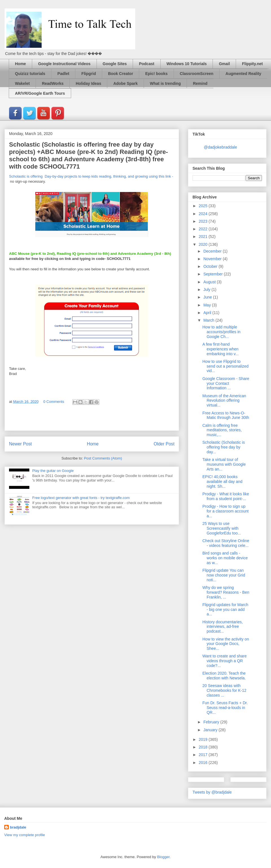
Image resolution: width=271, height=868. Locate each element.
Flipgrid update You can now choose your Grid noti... (224, 575)
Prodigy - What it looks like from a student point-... (226, 496)
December (213, 251)
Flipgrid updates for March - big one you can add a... (225, 609)
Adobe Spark (125, 83)
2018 (204, 747)
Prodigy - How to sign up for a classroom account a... (226, 511)
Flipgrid (88, 74)
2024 (204, 214)
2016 (204, 763)
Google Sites (115, 64)
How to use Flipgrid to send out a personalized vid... (226, 366)
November (213, 259)
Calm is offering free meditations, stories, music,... (222, 430)
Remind (200, 83)
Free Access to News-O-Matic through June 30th (226, 415)
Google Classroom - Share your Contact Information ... (226, 383)
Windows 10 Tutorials (187, 64)
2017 (204, 755)
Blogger (163, 857)
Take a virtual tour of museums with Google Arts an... (224, 464)
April (208, 313)
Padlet (63, 74)
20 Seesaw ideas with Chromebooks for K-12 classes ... (224, 690)
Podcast (147, 64)
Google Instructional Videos (64, 64)
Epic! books (156, 74)
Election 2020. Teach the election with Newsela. (224, 676)
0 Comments (54, 402)
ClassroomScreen (197, 74)
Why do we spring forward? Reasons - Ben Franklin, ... (226, 592)
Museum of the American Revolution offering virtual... (224, 401)
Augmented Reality (243, 74)
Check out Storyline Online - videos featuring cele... (226, 543)
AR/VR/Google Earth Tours (40, 93)
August (210, 282)
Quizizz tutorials (30, 74)
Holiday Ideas (88, 83)
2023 (204, 221)
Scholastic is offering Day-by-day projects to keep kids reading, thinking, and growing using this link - (91, 176)
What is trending (165, 83)
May (207, 305)
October (211, 266)
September (213, 274)
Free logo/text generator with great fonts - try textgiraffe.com (81, 498)
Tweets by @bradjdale (212, 792)
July (207, 290)
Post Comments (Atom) (103, 458)
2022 (204, 229)
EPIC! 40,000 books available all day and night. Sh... (222, 482)
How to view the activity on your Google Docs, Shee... (226, 644)
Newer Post (20, 444)
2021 (204, 237)
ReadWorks (53, 83)
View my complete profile (25, 835)
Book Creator (121, 74)
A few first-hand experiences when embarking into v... (220, 349)
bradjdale (18, 827)
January (211, 730)
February (212, 722)
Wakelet (22, 83)
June (208, 297)
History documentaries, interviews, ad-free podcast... (223, 627)
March (209, 320)
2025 (204, 206)
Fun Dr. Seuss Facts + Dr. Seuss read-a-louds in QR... (225, 708)
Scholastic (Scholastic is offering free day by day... (224, 447)
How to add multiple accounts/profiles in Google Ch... (221, 332)
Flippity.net (252, 64)
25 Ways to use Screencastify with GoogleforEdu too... (222, 528)
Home (20, 64)
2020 (204, 244)
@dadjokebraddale (220, 147)
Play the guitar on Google (53, 471)
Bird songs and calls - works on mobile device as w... (225, 558)
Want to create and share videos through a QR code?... (225, 661)
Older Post (164, 444)
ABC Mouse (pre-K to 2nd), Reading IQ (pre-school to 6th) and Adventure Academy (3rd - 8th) (90, 254)
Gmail (224, 64)
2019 (204, 739)
